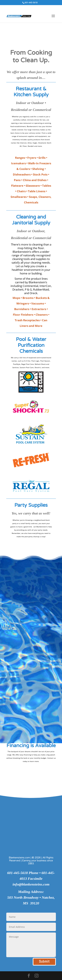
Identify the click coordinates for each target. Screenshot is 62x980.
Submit (44, 961)
